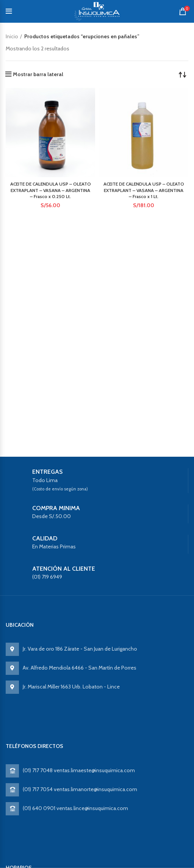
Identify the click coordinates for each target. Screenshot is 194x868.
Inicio (12, 36)
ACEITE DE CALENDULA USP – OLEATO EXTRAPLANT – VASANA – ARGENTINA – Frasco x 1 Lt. (144, 190)
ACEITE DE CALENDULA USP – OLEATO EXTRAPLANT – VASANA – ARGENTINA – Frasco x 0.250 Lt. (51, 190)
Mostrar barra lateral (38, 74)
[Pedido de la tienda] (183, 74)
